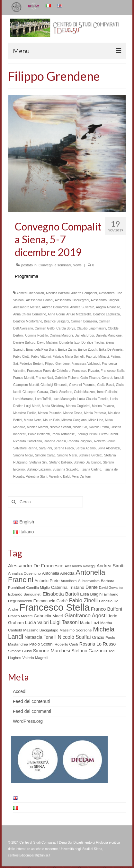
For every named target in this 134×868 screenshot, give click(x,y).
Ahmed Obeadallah (30, 293)
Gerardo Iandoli (113, 378)
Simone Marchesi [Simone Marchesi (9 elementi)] (51, 651)
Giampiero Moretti (26, 385)
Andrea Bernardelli (55, 307)
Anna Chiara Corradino (30, 314)
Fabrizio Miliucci (98, 357)
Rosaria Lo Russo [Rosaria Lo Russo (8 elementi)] (98, 644)
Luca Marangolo (64, 399)
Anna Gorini (56, 314)
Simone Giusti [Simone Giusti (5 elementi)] (20, 651)
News (77, 265)
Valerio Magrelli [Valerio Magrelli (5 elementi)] (36, 658)
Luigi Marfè (32, 406)
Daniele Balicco (24, 342)
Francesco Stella (112, 371)
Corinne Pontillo (36, 335)
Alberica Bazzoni (58, 293)
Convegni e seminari (55, 265)
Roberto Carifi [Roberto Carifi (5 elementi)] (66, 644)
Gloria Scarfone (61, 392)
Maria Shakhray (53, 406)
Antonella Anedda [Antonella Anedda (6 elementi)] (58, 573)
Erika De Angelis (111, 350)
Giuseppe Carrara (35, 392)
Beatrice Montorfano (28, 321)
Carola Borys (66, 328)
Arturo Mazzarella (79, 314)
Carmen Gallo (45, 328)
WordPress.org (28, 721)
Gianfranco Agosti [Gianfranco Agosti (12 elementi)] (86, 616)
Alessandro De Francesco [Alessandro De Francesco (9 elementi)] (36, 566)
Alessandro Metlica (27, 307)
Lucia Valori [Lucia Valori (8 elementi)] (37, 622)
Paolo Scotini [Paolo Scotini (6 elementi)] (41, 644)
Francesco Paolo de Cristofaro (49, 371)
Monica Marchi (37, 427)
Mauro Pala (51, 420)
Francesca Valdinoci (86, 364)
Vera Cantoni (81, 476)
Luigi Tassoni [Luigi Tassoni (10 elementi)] (64, 622)
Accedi (20, 691)
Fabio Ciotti (21, 357)
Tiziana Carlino (91, 469)
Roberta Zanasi (55, 441)
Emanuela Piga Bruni (41, 350)
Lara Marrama (23, 399)
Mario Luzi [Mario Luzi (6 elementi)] (89, 623)
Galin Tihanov (90, 378)
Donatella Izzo (69, 342)
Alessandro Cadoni (40, 300)
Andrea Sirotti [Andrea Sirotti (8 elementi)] (111, 566)
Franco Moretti (23, 378)
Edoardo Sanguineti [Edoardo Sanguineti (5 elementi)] (25, 594)
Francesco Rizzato (86, 371)
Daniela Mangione (109, 335)
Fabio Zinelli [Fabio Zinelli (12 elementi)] (83, 601)
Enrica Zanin (67, 350)
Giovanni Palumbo (82, 385)
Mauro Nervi (32, 420)
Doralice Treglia (92, 342)
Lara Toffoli (43, 399)
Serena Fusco (64, 448)
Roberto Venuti (105, 441)
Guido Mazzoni (85, 392)
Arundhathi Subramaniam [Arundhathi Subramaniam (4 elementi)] (80, 581)
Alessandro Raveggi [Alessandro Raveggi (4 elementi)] (80, 566)
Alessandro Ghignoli (105, 300)
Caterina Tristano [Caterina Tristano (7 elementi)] (68, 587)
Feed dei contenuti (31, 701)
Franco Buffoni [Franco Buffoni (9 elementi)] (107, 609)
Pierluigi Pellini (87, 434)
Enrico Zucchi (88, 350)
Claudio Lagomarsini (91, 328)
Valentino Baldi (60, 476)
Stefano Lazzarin (39, 469)
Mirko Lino (96, 420)
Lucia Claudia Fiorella (93, 399)
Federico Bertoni (31, 364)
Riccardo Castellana (28, 441)
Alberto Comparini (84, 293)
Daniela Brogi (84, 335)
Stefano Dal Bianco (87, 462)
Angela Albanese (108, 307)
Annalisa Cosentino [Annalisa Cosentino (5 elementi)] (24, 573)
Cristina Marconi (61, 335)
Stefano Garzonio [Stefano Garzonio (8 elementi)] (89, 651)
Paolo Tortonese (63, 434)
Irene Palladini (107, 392)
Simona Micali (23, 455)
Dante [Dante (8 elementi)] (92, 587)
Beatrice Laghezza (107, 314)
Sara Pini (45, 448)
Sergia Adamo (86, 448)
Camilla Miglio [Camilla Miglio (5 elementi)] (38, 588)
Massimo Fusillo (25, 413)
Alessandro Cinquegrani (72, 300)
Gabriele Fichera (67, 378)
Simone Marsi (67, 455)
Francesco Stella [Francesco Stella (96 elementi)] (54, 607)
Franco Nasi (44, 378)
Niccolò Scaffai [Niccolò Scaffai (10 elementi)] (74, 637)
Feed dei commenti (32, 711)
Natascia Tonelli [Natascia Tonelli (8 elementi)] (40, 637)
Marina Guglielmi (78, 406)
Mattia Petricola (95, 413)
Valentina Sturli (36, 476)
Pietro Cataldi (109, 434)
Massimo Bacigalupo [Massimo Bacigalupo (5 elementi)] (41, 630)
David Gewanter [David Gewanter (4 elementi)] (111, 588)
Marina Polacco (103, 406)
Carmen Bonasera (84, 321)
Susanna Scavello (65, 469)
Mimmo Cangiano (74, 420)
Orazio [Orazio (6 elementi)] (98, 637)
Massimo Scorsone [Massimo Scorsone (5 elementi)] (76, 630)
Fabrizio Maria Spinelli (68, 357)
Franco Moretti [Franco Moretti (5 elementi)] (20, 616)
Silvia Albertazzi (109, 448)
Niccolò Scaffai (60, 427)
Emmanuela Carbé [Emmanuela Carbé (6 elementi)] (51, 601)
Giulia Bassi (106, 385)
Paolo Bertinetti (39, 434)
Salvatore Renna (25, 448)
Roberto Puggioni (80, 441)
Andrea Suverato (82, 307)
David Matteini (47, 342)
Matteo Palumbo (50, 413)
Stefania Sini (38, 462)
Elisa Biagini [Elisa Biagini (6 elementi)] (91, 594)
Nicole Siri (80, 427)
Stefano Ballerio (61, 462)
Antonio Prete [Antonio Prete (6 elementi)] (47, 581)
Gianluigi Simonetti (54, 385)
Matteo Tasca (73, 413)
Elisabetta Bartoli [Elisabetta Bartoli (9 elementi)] (61, 594)
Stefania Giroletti (90, 455)
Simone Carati (45, 455)
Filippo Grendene (57, 364)
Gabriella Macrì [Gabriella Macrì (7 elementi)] (49, 616)
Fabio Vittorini (41, 357)
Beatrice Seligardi (57, 321)
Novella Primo (99, 427)
